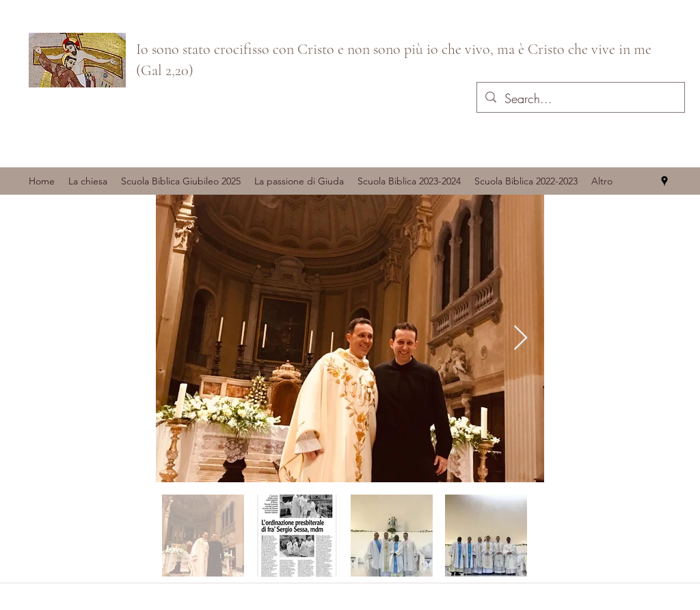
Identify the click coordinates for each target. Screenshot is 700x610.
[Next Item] (521, 338)
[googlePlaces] (664, 181)
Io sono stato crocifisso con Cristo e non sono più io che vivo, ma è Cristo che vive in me (394, 49)
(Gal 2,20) (165, 70)
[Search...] (580, 99)
